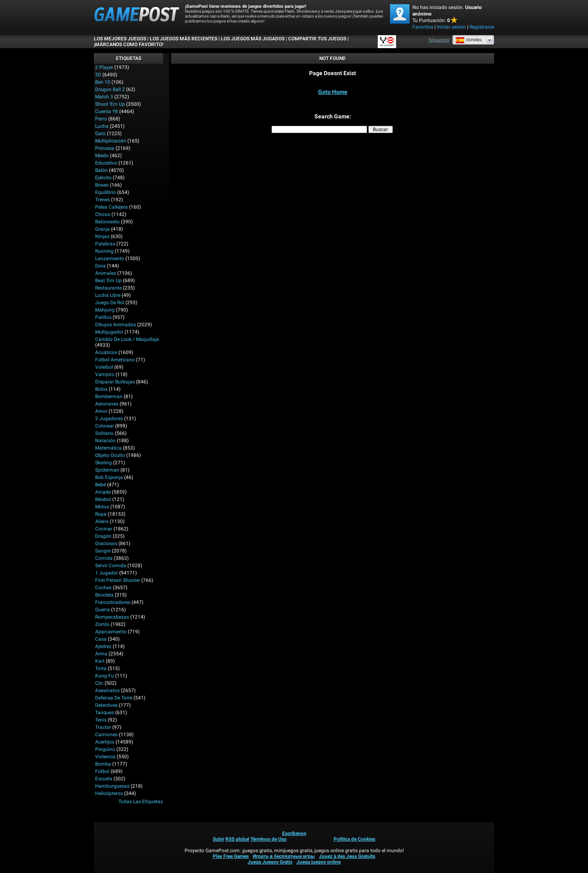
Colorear (105, 426)
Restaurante (108, 288)
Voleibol (104, 367)
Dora (100, 266)
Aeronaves (107, 404)
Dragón (103, 536)
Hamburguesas (112, 786)
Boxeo (102, 185)
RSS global (237, 839)
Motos (102, 507)
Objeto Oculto (110, 455)
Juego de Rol (110, 303)
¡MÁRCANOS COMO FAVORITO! (129, 45)
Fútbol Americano (115, 360)
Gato (100, 134)
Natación (105, 441)
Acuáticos (106, 352)
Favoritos (423, 27)
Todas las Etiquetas (141, 802)
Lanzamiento (110, 258)
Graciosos (106, 543)
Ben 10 (103, 82)
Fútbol (102, 771)
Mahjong (105, 310)
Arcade (103, 492)
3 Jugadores (109, 419)
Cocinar (104, 529)
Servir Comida (111, 566)
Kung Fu (105, 676)
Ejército (103, 178)
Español (469, 40)
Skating (104, 463)
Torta (101, 668)
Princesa (105, 148)
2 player (104, 67)
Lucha (102, 126)
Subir (218, 839)
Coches (103, 588)
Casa (101, 639)
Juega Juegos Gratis (270, 862)
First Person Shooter (118, 580)
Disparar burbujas (115, 382)
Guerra (102, 610)
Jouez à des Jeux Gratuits (347, 856)
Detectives (106, 705)
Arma (101, 654)
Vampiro (105, 374)
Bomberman (109, 396)
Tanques (105, 713)
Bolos (101, 389)
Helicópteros (109, 793)
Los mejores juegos (120, 39)
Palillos (103, 317)
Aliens (102, 521)
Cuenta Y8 (107, 111)
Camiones (106, 735)
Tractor (103, 727)
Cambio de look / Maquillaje (127, 339)
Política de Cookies (354, 839)
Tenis (101, 720)
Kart (100, 661)
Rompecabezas (112, 617)
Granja (102, 229)
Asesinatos (107, 690)
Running (104, 251)
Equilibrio (106, 192)
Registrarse (482, 27)
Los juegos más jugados (253, 39)
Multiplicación (111, 141)
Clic (99, 683)
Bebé (100, 485)
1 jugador (107, 573)
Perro (101, 119)
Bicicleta (104, 595)
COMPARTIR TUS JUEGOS (317, 39)
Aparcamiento (111, 632)
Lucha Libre (108, 295)
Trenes (102, 200)
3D (98, 75)
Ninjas (102, 236)
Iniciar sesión (451, 27)
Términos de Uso (268, 839)
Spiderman (107, 470)
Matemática (108, 448)
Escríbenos (294, 833)
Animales (106, 273)
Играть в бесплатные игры (284, 856)
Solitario (104, 433)
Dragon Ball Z (110, 89)
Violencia (105, 757)
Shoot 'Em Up (110, 104)
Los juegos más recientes (184, 39)
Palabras (105, 244)
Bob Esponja (109, 477)
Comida (104, 558)
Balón (101, 170)
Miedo (102, 156)
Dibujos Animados (116, 325)
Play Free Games (231, 856)
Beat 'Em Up (108, 281)
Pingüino (105, 749)
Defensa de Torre (114, 698)
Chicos (103, 214)
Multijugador (109, 332)
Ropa (101, 514)
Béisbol (103, 499)
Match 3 (104, 97)
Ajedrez (103, 646)
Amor (101, 411)
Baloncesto (107, 222)
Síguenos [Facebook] (439, 40)
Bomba (103, 764)
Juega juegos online (318, 862)
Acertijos (105, 742)
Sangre (103, 551)
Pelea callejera (111, 207)
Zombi (102, 624)
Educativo (106, 163)
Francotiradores (113, 602)
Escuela (104, 779)
